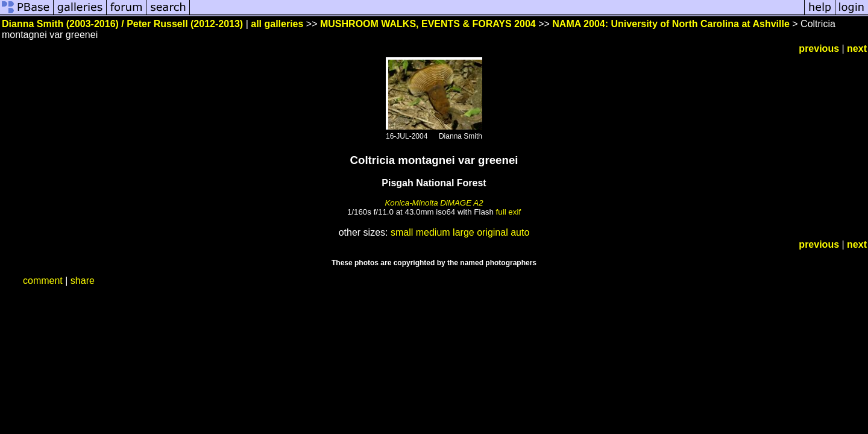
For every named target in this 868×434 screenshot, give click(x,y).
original (492, 232)
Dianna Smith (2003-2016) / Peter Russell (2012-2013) (122, 24)
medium (433, 232)
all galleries (277, 24)
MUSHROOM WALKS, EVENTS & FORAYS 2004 (428, 24)
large (464, 232)
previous (819, 49)
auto (520, 232)
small (402, 232)
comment (43, 281)
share (83, 281)
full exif (508, 212)
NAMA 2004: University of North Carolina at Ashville (671, 24)
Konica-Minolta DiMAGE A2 (434, 203)
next (857, 49)
